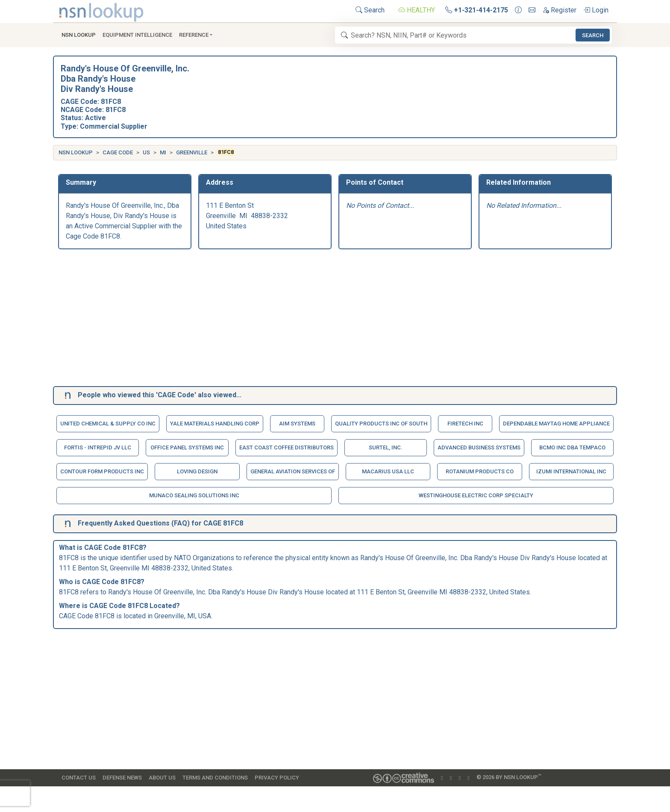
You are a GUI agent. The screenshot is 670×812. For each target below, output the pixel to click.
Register (559, 10)
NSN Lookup (76, 152)
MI (163, 152)
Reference (194, 35)
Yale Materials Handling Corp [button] (215, 424)
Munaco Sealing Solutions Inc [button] (194, 495)
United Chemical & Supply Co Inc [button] (108, 424)
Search (370, 10)
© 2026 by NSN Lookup (509, 777)
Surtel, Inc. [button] (386, 447)
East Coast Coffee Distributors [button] (287, 447)
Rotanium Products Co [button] (480, 471)
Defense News (122, 778)
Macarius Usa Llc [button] (388, 471)
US (146, 152)
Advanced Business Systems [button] (479, 447)
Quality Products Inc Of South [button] (381, 424)
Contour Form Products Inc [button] (102, 471)
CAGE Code (118, 152)
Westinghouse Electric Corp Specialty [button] (476, 495)
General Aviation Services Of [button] (293, 471)
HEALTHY (417, 10)
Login (596, 10)
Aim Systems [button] (297, 424)
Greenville (192, 152)
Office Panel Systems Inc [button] (187, 447)
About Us (162, 778)
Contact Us (79, 778)
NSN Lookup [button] (79, 35)
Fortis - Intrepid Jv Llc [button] (98, 447)
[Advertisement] (314, 319)
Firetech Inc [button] (465, 424)
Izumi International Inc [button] (571, 471)
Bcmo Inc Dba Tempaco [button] (572, 447)
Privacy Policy (277, 778)
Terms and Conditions (215, 778)
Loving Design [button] (197, 471)
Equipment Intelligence (137, 35)
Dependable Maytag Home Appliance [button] (556, 424)
